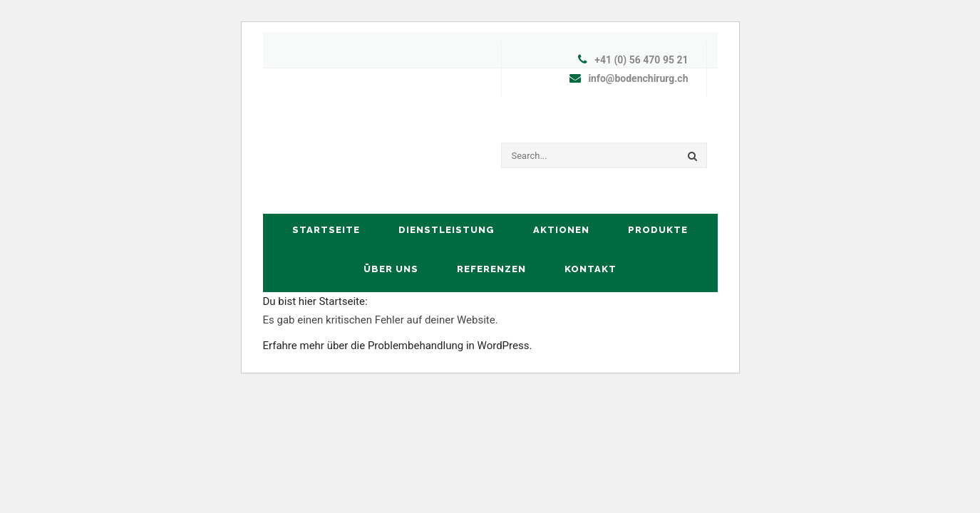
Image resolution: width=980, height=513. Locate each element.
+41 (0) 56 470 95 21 (641, 60)
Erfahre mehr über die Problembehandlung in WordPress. (398, 346)
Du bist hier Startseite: (315, 301)
